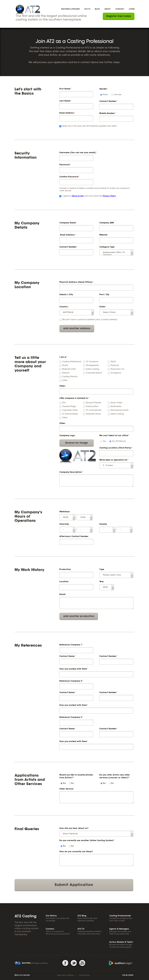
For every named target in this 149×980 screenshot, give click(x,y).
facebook (65, 963)
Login (132, 9)
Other (65, 380)
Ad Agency (116, 373)
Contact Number (108, 101)
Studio (65, 365)
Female (118, 95)
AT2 (28, 10)
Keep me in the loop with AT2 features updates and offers (89, 126)
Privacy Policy (109, 196)
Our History (51, 916)
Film (64, 403)
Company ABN (107, 223)
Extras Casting (93, 369)
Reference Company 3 (71, 717)
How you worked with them (73, 669)
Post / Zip (104, 295)
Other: (63, 386)
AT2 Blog (82, 916)
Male (105, 95)
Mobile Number (107, 113)
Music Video (116, 403)
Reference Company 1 (71, 645)
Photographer (92, 365)
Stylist (113, 362)
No (72, 783)
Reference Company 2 (71, 681)
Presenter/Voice (93, 414)
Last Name (65, 101)
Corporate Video (70, 410)
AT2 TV (87, 9)
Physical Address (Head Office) (76, 282)
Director (66, 373)
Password (64, 165)
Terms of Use (78, 196)
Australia (26, 963)
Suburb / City (66, 295)
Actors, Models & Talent (121, 942)
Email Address (67, 113)
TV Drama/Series (70, 414)
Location (64, 582)
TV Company (92, 362)
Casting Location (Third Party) (116, 448)
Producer (115, 365)
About (108, 9)
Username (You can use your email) (78, 153)
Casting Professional (72, 362)
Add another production (79, 616)
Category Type (107, 247)
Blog (97, 9)
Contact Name (67, 656)
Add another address (77, 329)
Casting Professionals (120, 916)
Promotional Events (119, 410)
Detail (62, 594)
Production (65, 569)
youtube (83, 963)
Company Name (68, 223)
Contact (120, 9)
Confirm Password (69, 177)
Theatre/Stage (69, 407)
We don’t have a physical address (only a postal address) (90, 320)
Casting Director (70, 377)
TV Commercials (94, 410)
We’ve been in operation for (114, 460)
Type (102, 569)
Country (63, 307)
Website (103, 235)
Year (102, 582)
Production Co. (118, 369)
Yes (104, 441)
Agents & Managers (119, 929)
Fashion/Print (92, 407)
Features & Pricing (70, 9)
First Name (65, 89)
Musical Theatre (93, 403)
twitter (74, 963)
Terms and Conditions (65, 975)
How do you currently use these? (76, 852)
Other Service (66, 789)
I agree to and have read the (89, 196)
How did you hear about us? (74, 828)
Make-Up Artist (69, 369)
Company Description (71, 472)
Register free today (119, 16)
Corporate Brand (94, 373)
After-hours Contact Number (74, 537)
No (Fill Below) (119, 441)
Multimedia (116, 407)
